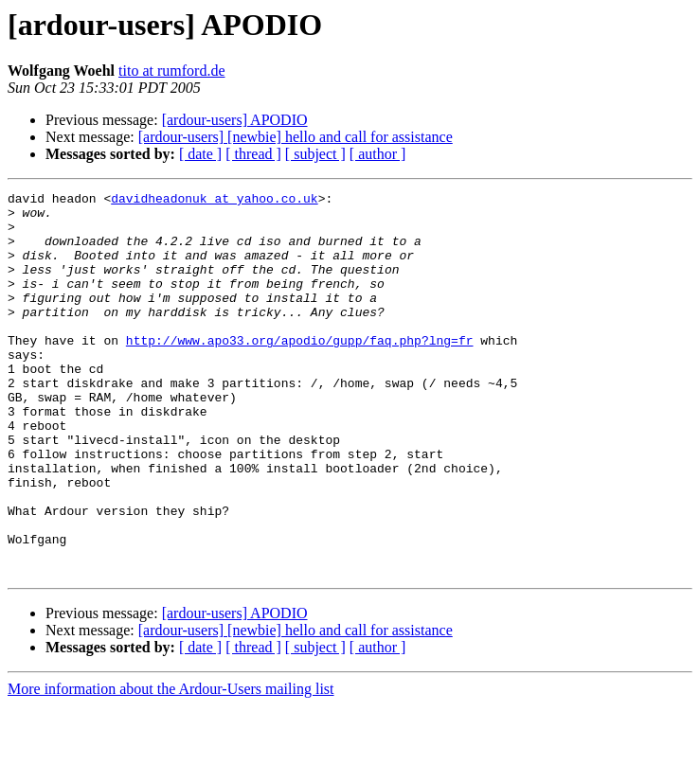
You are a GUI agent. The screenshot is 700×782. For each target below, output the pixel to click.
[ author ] (378, 154)
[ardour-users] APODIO (235, 120)
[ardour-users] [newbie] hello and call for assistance (296, 137)
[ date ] (200, 154)
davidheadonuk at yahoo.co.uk (214, 201)
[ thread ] (253, 154)
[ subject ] (315, 154)
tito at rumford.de (171, 71)
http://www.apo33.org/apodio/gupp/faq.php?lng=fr (300, 371)
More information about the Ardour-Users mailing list (171, 765)
